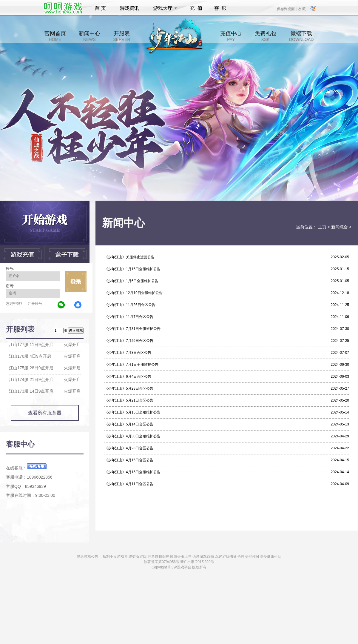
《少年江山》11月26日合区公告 (130, 305)
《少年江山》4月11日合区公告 (129, 484)
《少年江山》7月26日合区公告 (129, 341)
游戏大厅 (163, 8)
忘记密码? (14, 304)
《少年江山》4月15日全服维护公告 (132, 472)
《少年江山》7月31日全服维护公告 (132, 329)
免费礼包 (266, 36)
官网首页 (55, 36)
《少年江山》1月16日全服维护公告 (132, 269)
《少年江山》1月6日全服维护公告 (131, 281)
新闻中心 (89, 36)
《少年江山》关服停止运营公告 (129, 257)
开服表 (122, 36)
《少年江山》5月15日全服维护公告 (132, 412)
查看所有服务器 (45, 413)
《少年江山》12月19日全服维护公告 (134, 293)
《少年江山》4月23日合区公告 (129, 448)
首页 (100, 8)
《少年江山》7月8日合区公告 (128, 353)
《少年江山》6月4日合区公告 (128, 376)
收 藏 (301, 9)
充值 (196, 8)
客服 (221, 8)
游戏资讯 (129, 8)
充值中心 (231, 36)
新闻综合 (340, 227)
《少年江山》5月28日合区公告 (129, 388)
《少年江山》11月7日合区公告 (129, 317)
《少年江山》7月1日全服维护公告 (131, 365)
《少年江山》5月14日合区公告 (129, 424)
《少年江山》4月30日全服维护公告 (132, 436)
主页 (322, 227)
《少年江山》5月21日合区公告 (129, 400)
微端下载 (301, 36)
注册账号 (35, 304)
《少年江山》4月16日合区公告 (129, 460)
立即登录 (76, 282)
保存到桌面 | (287, 9)
